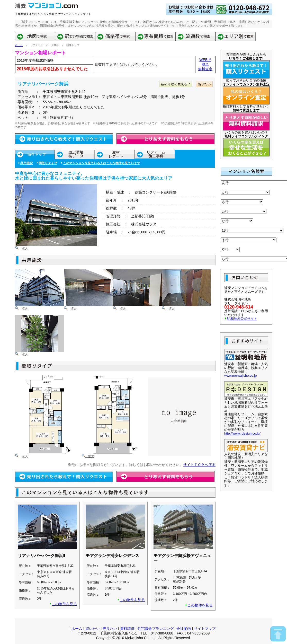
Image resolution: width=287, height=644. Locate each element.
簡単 (205, 64)
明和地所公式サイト (242, 319)
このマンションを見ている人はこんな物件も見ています (102, 163)
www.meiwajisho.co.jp (240, 376)
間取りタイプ (48, 163)
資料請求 (127, 629)
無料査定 (205, 69)
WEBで (205, 60)
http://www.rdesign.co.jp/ (242, 433)
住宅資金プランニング (156, 629)
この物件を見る (64, 604)
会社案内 (184, 629)
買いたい (93, 629)
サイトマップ (205, 629)
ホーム (19, 45)
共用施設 (26, 163)
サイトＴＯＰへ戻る (199, 465)
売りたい (110, 629)
